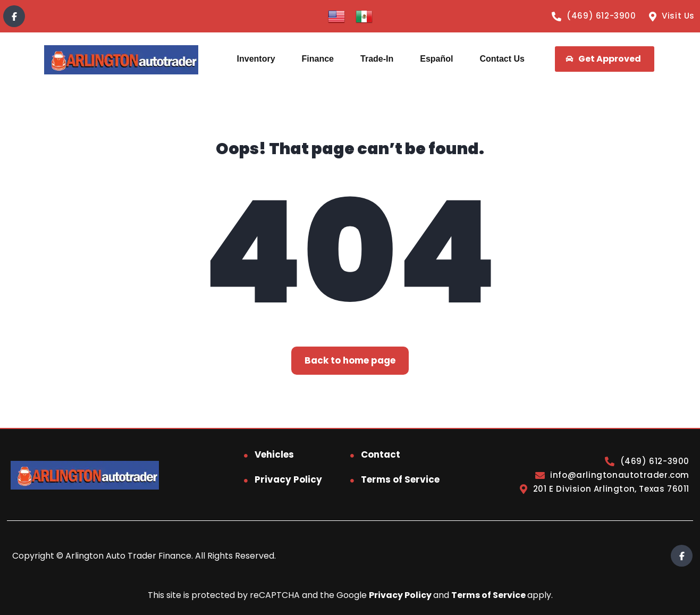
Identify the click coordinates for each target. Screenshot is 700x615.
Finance (318, 59)
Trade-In (377, 59)
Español (436, 59)
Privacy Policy (288, 479)
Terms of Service (400, 479)
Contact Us (502, 59)
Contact (381, 454)
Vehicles (274, 454)
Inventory (256, 59)
